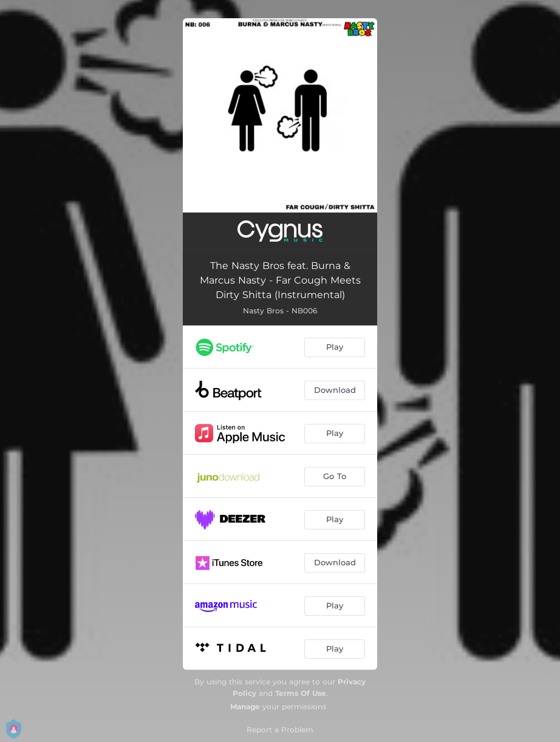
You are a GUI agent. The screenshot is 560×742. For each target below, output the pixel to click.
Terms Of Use (301, 693)
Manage (245, 706)
